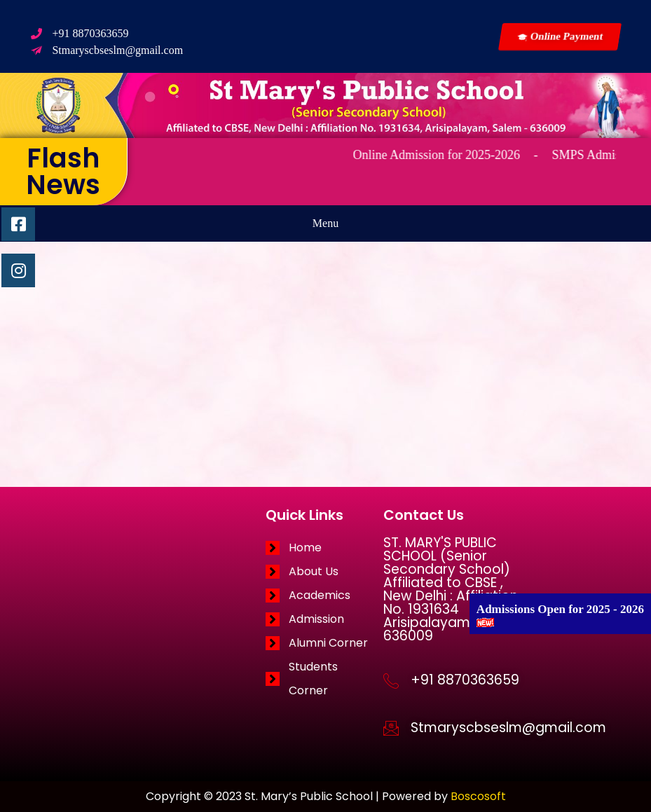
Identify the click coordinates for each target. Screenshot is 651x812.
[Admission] (324, 619)
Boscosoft (478, 796)
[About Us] (324, 572)
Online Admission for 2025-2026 (448, 155)
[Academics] (324, 596)
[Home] (324, 548)
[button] (325, 223)
